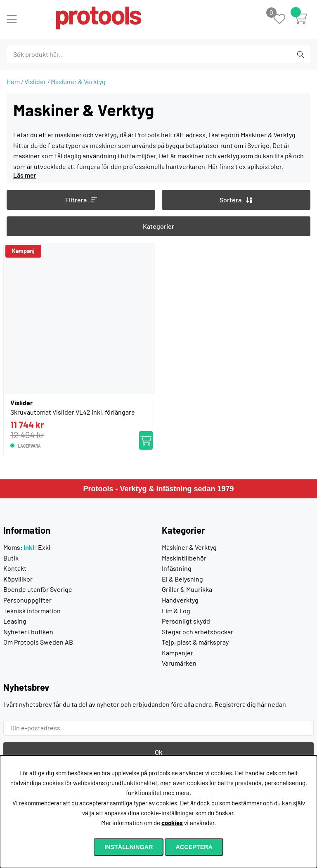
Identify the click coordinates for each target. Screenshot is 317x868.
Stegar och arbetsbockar (198, 632)
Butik (11, 558)
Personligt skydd (186, 621)
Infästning (177, 568)
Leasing (15, 621)
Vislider (35, 81)
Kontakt (15, 568)
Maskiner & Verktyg (78, 81)
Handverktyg (180, 600)
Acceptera (194, 847)
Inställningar (129, 847)
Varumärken (179, 663)
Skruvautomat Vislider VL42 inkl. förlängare (73, 412)
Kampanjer (177, 653)
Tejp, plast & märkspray (195, 642)
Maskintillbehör (184, 558)
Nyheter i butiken (28, 632)
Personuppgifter (27, 600)
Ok (158, 752)
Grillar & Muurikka (187, 589)
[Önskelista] (284, 20)
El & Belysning (182, 579)
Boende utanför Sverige (38, 589)
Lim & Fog (176, 611)
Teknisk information (32, 611)
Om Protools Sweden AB (38, 642)
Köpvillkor (18, 579)
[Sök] (51, 54)
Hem (13, 81)
